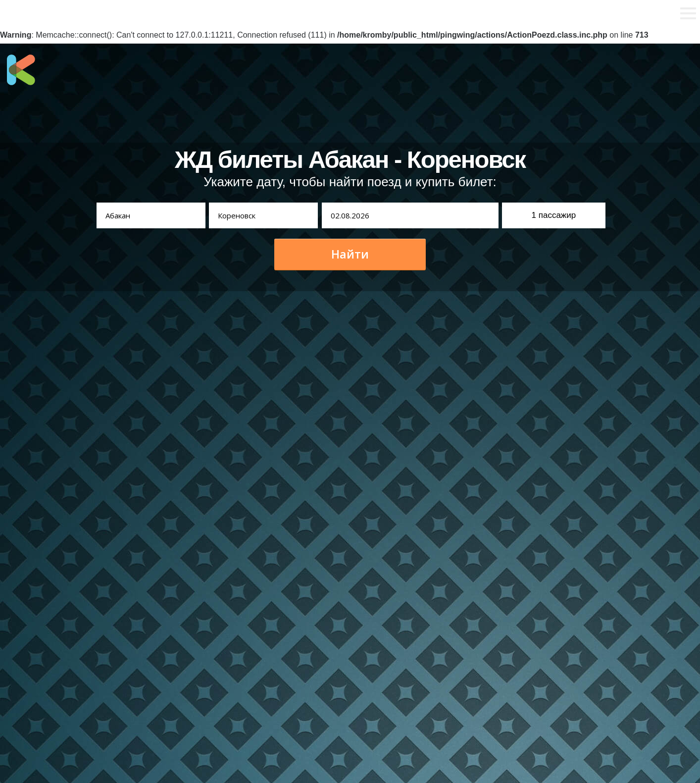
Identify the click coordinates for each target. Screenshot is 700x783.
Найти (350, 254)
